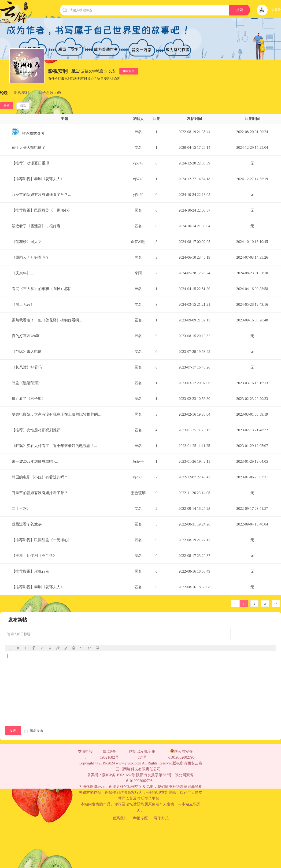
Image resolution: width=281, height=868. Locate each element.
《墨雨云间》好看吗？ (30, 257)
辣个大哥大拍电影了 (29, 147)
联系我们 (120, 818)
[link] (4, 93)
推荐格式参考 (28, 133)
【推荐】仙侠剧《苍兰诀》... (36, 556)
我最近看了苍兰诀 (27, 524)
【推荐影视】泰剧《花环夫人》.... (40, 179)
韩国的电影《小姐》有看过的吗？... (41, 477)
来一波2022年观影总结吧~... (35, 461)
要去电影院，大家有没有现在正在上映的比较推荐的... (56, 414)
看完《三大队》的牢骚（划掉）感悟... (43, 289)
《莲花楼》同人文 (27, 242)
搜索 (240, 10)
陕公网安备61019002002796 (181, 754)
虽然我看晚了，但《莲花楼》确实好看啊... (47, 320)
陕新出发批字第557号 (142, 754)
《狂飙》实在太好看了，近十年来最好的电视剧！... (54, 446)
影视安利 (22, 93)
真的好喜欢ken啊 (26, 336)
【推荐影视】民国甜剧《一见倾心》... (43, 210)
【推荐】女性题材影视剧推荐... (37, 430)
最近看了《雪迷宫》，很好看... (37, 226)
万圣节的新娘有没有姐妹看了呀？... (41, 195)
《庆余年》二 (23, 273)
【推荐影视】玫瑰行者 (30, 571)
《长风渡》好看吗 (27, 367)
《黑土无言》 (23, 304)
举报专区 (140, 818)
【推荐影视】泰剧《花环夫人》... (39, 587)
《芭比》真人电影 (27, 352)
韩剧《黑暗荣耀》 (27, 383)
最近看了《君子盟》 (29, 399)
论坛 (4, 93)
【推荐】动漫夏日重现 (30, 163)
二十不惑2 (20, 509)
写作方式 (161, 818)
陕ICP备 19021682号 (109, 754)
